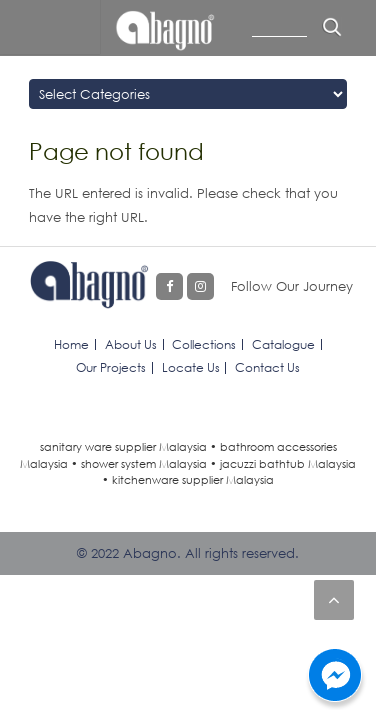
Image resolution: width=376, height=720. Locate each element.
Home (71, 344)
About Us (131, 344)
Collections (204, 344)
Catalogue (283, 344)
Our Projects (111, 367)
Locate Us (191, 367)
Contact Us (267, 367)
